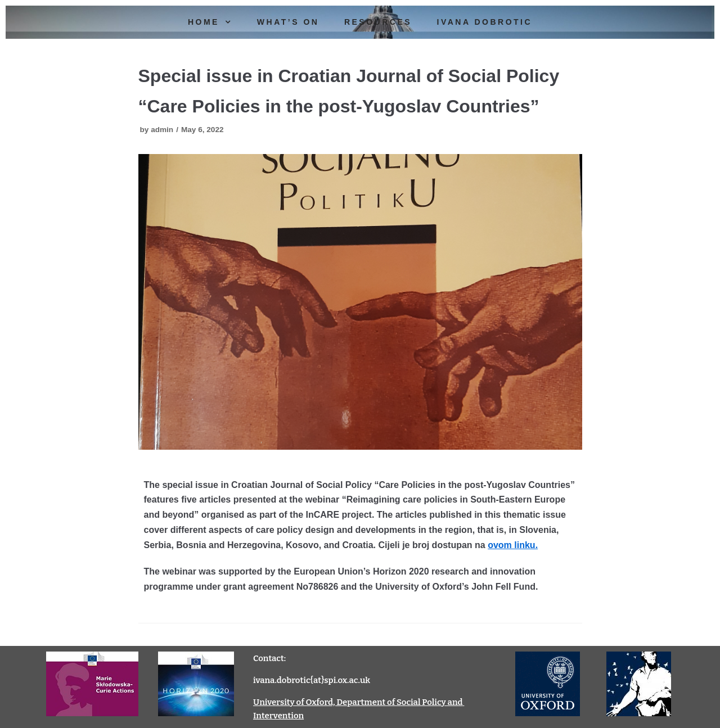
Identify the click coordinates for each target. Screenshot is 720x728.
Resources (378, 22)
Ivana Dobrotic (485, 22)
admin (162, 130)
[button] (231, 22)
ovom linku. (513, 545)
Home (216, 22)
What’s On (288, 22)
